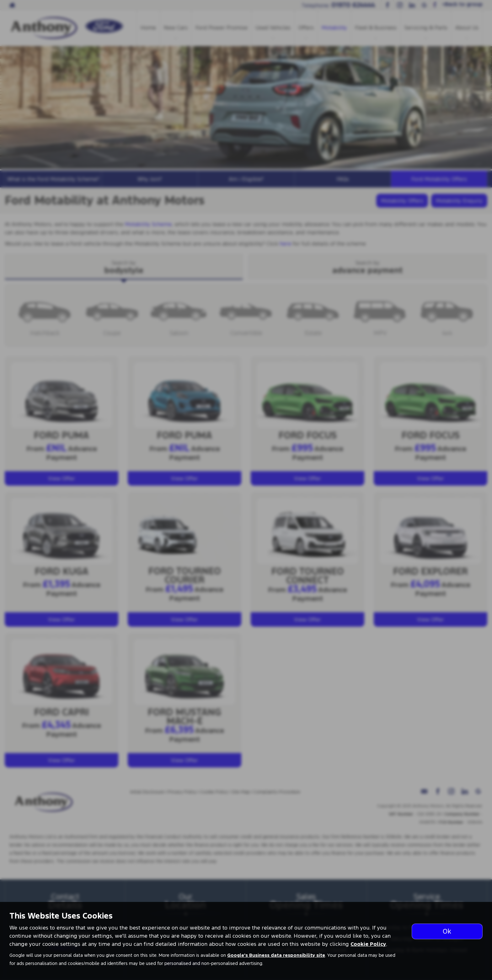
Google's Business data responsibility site (276, 955)
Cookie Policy (368, 944)
